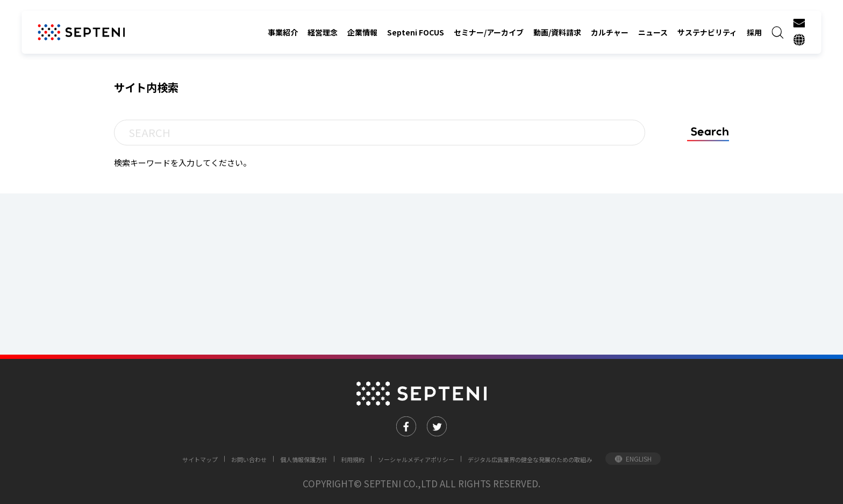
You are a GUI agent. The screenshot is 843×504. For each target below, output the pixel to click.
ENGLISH (639, 459)
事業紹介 (283, 32)
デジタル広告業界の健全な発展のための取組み (530, 459)
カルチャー (610, 32)
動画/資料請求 (557, 32)
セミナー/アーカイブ (489, 32)
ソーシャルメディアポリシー (416, 459)
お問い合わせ (249, 459)
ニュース (653, 32)
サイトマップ (200, 459)
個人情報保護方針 (304, 459)
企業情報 (362, 32)
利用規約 (353, 459)
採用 (754, 32)
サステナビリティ (707, 32)
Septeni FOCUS (416, 32)
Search (710, 132)
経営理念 (323, 32)
